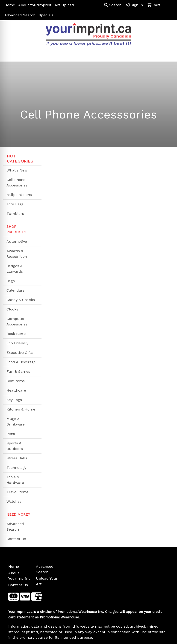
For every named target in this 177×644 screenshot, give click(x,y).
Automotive (17, 241)
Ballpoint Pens (19, 195)
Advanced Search (20, 15)
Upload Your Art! (47, 581)
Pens (11, 434)
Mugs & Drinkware (16, 421)
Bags (11, 281)
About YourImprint (35, 5)
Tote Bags (15, 204)
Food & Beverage (21, 362)
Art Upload (64, 5)
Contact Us (16, 539)
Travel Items (18, 492)
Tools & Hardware (15, 480)
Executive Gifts (20, 353)
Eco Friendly (17, 343)
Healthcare (16, 390)
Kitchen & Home (21, 409)
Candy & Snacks (21, 300)
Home (10, 5)
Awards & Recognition (17, 254)
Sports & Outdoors (15, 446)
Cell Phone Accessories (17, 182)
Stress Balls (17, 458)
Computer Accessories (17, 321)
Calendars (15, 290)
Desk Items (16, 334)
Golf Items (16, 381)
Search (113, 5)
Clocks (12, 309)
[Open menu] (168, 55)
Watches (14, 501)
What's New (17, 170)
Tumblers (15, 214)
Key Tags (14, 400)
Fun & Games (18, 371)
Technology (16, 468)
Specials (46, 15)
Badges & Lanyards (15, 269)
